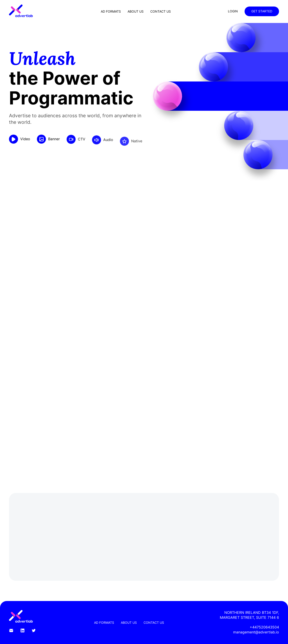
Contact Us (161, 11)
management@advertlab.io (256, 632)
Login (233, 11)
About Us (136, 11)
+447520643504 (264, 627)
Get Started (262, 11)
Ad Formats (111, 11)
